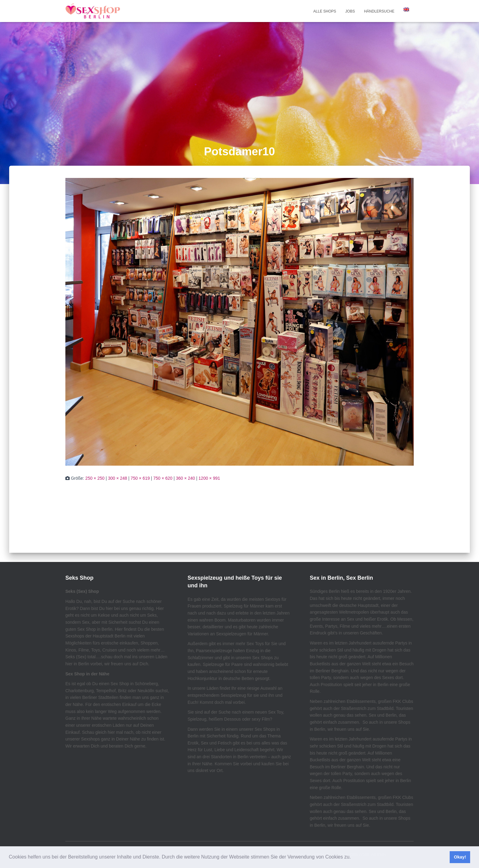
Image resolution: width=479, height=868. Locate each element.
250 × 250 (95, 478)
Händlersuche (379, 11)
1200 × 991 (209, 478)
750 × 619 (140, 478)
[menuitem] (406, 9)
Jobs (350, 11)
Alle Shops (325, 11)
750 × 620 (163, 478)
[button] (353, 858)
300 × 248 (117, 478)
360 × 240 (186, 478)
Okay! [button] (460, 857)
